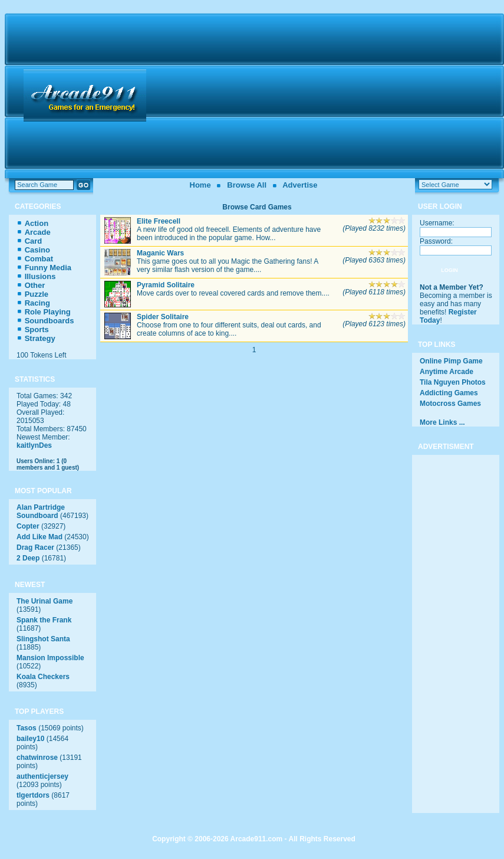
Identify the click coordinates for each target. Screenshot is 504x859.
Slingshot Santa (43, 639)
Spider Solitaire (163, 317)
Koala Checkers (43, 677)
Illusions (40, 276)
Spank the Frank (44, 620)
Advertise (300, 185)
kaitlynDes (34, 445)
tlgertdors (33, 795)
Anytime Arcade (447, 372)
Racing (37, 303)
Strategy (40, 338)
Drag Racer (35, 547)
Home (200, 185)
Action (37, 223)
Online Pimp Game (451, 361)
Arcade (38, 232)
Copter (28, 526)
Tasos (27, 728)
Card (34, 241)
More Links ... (442, 422)
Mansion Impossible (50, 658)
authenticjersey (42, 776)
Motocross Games (450, 404)
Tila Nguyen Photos (453, 382)
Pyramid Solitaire (166, 285)
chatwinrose (37, 758)
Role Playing (48, 312)
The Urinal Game (45, 601)
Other (35, 285)
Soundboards (50, 321)
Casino (37, 250)
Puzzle (37, 294)
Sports (37, 329)
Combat (39, 259)
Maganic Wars (160, 253)
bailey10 (30, 739)
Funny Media (48, 268)
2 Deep (28, 558)
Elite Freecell (159, 221)
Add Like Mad (39, 537)
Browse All (247, 185)
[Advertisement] (327, 96)
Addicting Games (449, 393)
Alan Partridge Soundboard (41, 512)
